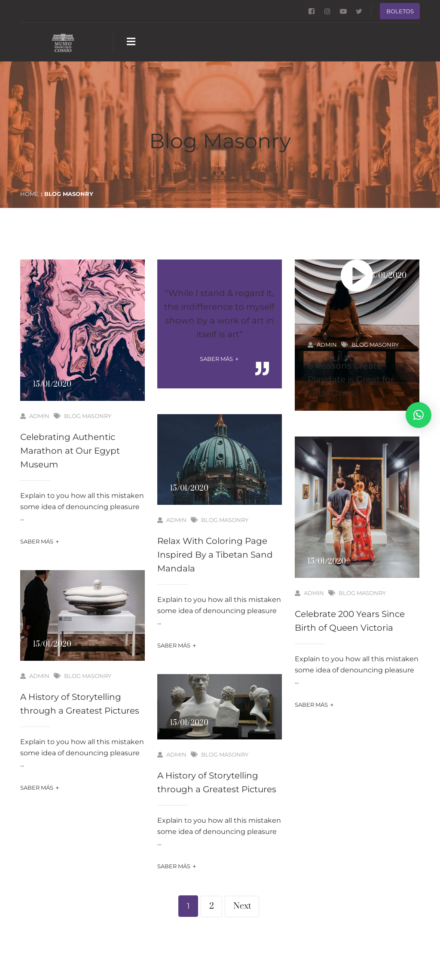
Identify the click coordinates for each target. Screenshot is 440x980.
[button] (419, 415)
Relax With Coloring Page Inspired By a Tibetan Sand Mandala (215, 555)
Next (242, 906)
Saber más (40, 542)
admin (35, 416)
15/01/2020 (52, 385)
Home (29, 194)
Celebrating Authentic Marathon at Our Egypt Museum (70, 451)
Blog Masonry (88, 416)
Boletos (400, 11)
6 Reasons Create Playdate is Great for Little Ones (351, 379)
